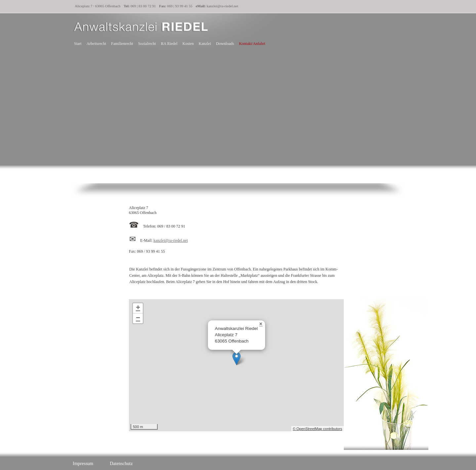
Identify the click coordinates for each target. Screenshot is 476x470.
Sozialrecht (147, 44)
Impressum (83, 464)
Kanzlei (205, 44)
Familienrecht (122, 44)
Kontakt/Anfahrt (252, 44)
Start (78, 44)
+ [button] (138, 308)
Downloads (225, 44)
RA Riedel (169, 44)
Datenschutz (121, 464)
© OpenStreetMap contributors (317, 429)
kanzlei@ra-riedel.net (222, 6)
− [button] (138, 318)
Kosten (188, 44)
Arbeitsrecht (96, 44)
